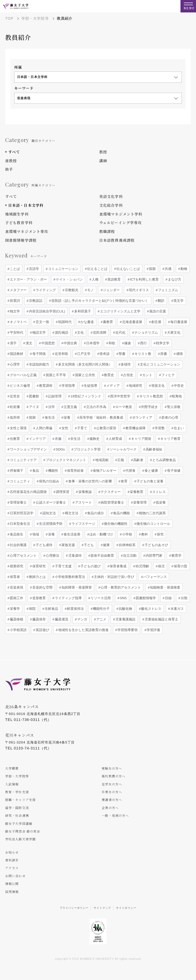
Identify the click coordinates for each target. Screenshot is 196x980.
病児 (161, 566)
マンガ (82, 619)
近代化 (120, 332)
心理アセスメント (23, 556)
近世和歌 (61, 354)
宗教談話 (35, 301)
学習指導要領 (127, 630)
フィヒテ (168, 375)
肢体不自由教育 (102, 556)
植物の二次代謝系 (152, 513)
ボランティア (142, 417)
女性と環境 (18, 428)
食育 (124, 481)
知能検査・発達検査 (165, 587)
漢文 (28, 343)
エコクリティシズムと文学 (120, 311)
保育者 (14, 577)
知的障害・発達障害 (76, 587)
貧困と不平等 (55, 375)
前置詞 (14, 301)
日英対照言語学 (21, 513)
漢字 (13, 343)
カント (147, 375)
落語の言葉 (157, 311)
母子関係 (39, 354)
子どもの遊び (90, 566)
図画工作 (16, 598)
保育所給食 (75, 471)
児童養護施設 (125, 619)
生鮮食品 (51, 609)
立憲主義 (70, 407)
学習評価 (153, 630)
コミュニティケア (23, 460)
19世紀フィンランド (85, 396)
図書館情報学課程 (21, 240)
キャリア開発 (141, 439)
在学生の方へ (112, 784)
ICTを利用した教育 (144, 279)
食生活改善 (72, 534)
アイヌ (33, 407)
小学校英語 (18, 630)
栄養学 (14, 609)
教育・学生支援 (17, 792)
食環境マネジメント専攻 (27, 231)
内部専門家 (154, 556)
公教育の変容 (106, 428)
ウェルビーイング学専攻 (120, 223)
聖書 (122, 354)
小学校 (127, 534)
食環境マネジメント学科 (121, 214)
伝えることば (97, 269)
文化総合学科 (111, 205)
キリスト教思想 (151, 396)
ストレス (159, 492)
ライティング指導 (68, 598)
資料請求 (12, 860)
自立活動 (130, 556)
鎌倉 (127, 343)
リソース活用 (100, 598)
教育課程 (45, 386)
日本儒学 (93, 343)
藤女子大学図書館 (19, 823)
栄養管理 (140, 502)
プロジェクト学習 (87, 449)
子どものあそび (156, 545)
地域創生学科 (17, 214)
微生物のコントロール (153, 524)
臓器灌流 (61, 619)
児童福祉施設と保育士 (161, 619)
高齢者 (138, 460)
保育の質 (180, 566)
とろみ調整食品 (164, 460)
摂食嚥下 (16, 471)
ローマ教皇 (123, 407)
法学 (51, 407)
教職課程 (107, 231)
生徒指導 (90, 386)
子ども (89, 545)
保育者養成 (118, 566)
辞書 (163, 354)
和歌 (112, 343)
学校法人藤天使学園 (20, 839)
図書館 (33, 396)
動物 (183, 269)
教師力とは (37, 577)
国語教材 (16, 354)
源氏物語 (61, 332)
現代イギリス (139, 290)
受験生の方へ (112, 768)
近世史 (14, 396)
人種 (95, 279)
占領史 (128, 375)
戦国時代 (64, 322)
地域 (35, 534)
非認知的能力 (39, 364)
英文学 (178, 301)
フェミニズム (168, 290)
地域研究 (135, 386)
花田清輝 (99, 332)
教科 (144, 534)
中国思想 (48, 343)
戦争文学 (162, 343)
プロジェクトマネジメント (65, 460)
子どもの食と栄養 (150, 481)
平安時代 (16, 332)
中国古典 (70, 343)
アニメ (101, 619)
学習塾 (159, 428)
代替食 (130, 471)
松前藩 (14, 407)
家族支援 (68, 545)
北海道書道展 (132, 322)
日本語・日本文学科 (26, 205)
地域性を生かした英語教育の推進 (83, 630)
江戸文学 (84, 354)
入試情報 (12, 784)
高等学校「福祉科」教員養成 (101, 417)
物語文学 (39, 332)
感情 (179, 354)
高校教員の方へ (114, 776)
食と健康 (151, 471)
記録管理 (54, 396)
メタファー (18, 290)
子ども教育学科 (19, 223)
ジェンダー (111, 290)
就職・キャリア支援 (20, 800)
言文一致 (42, 322)
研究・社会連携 (17, 815)
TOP (9, 18)
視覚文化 (157, 386)
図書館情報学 (145, 598)
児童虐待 (74, 556)
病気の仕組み (49, 481)
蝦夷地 (176, 396)
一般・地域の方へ (115, 815)
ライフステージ (83, 524)
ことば (14, 269)
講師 (103, 161)
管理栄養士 (18, 502)
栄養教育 (136, 492)
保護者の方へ (112, 800)
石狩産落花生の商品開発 (28, 492)
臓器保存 (39, 619)
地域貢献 (101, 460)
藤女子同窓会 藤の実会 (23, 831)
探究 (160, 534)
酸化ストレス (151, 609)
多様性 (126, 364)
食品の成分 (95, 513)
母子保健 (173, 471)
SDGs (60, 449)
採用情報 (12, 892)
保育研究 (39, 566)
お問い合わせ (15, 876)
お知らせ (12, 852)
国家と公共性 (85, 375)
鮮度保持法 (75, 609)
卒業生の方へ (112, 792)
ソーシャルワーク (123, 449)
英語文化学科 (111, 196)
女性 (64, 428)
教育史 (109, 375)
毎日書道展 (178, 322)
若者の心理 (169, 417)
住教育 (14, 439)
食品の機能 (121, 513)
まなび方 (174, 279)
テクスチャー (110, 492)
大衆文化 (173, 332)
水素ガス (177, 609)
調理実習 (62, 492)
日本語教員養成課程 (117, 240)
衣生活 (75, 439)
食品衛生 (16, 534)
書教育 (108, 322)
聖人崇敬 (173, 407)
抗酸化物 (125, 609)
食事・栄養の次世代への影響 (90, 481)
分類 (184, 598)
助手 (9, 169)
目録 (168, 598)
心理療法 (52, 556)
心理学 (14, 364)
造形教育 (39, 598)
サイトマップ (102, 908)
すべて (14, 152)
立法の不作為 (96, 407)
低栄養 (160, 502)
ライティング (45, 290)
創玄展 (156, 322)
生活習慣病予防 (50, 524)
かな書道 (87, 322)
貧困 (152, 269)
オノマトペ (18, 322)
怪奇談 (104, 354)
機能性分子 (101, 609)
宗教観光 (71, 290)
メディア (113, 386)
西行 (143, 343)
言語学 (33, 269)
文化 (80, 332)
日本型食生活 (19, 524)
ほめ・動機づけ (101, 534)
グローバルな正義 (23, 375)
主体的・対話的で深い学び (114, 577)
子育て (82, 428)
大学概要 (12, 768)
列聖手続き (149, 407)
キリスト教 (142, 354)
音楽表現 (16, 587)
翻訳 (161, 301)
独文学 (14, 311)
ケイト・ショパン (69, 279)
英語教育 (114, 279)
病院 (32, 609)
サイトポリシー (126, 908)
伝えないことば (128, 269)
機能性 (53, 471)
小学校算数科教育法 (69, 577)
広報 (120, 460)
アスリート (83, 502)
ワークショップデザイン (28, 449)
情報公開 (12, 884)
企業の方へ (110, 808)
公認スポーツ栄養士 (50, 502)
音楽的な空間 (42, 587)
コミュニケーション (63, 269)
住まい (178, 428)
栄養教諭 (85, 492)
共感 (168, 269)
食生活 (49, 417)
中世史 (178, 386)
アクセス (12, 868)
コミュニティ (19, 481)
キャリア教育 (170, 439)
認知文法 (49, 513)
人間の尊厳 (44, 428)
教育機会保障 (135, 428)
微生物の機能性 (115, 524)
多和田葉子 (82, 311)
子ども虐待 (44, 545)
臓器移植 (16, 619)
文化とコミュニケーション (160, 364)
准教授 (11, 161)
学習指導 (68, 386)
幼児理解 (142, 566)
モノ (90, 290)
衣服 (58, 439)
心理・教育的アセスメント (120, 587)
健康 (106, 545)
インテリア (37, 439)
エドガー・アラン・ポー (28, 279)
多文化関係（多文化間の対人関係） (85, 364)
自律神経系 (127, 545)
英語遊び (42, 630)
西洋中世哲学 (120, 396)
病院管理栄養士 (112, 502)
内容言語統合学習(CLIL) (47, 311)
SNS (123, 598)
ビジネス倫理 (19, 386)
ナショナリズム (146, 332)
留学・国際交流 (17, 808)
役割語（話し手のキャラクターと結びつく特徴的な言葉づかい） (100, 301)
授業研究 (16, 566)
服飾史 (94, 439)
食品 (35, 471)
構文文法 (71, 513)
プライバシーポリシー (74, 908)
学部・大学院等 (35, 18)
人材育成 (115, 439)
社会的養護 (18, 545)
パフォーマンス (155, 577)
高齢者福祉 (153, 449)
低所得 (14, 417)
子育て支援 (63, 566)
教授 (103, 152)
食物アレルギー (104, 471)
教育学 (176, 556)
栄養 (67, 417)
